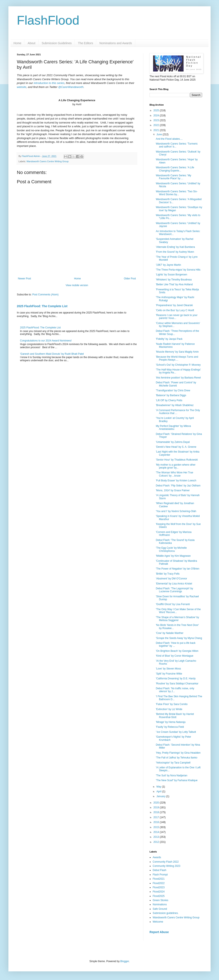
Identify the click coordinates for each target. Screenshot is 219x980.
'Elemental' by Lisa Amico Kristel (174, 584)
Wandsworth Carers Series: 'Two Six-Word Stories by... (177, 193)
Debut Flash (160, 870)
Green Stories (160, 900)
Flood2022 (159, 883)
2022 (157, 125)
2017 (157, 817)
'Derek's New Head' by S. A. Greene (176, 447)
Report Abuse (159, 932)
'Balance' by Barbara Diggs (171, 395)
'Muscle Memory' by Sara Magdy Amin (177, 352)
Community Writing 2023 (166, 866)
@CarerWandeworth (71, 87)
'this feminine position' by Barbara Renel (178, 378)
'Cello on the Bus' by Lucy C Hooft (175, 310)
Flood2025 (159, 896)
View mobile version (77, 285)
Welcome (158, 922)
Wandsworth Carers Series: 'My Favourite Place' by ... (174, 177)
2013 (157, 837)
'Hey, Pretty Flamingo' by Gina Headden (178, 753)
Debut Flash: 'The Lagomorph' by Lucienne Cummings (174, 590)
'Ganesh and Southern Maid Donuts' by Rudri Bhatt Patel (52, 354)
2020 (157, 803)
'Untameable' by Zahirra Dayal (173, 442)
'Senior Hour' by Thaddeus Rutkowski (177, 460)
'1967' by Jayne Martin (168, 265)
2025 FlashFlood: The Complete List (42, 306)
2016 (157, 822)
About (31, 43)
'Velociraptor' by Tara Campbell (173, 763)
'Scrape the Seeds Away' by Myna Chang (179, 638)
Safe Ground (160, 909)
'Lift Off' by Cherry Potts (169, 400)
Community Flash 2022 (166, 862)
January (161, 796)
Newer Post (24, 279)
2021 (157, 130)
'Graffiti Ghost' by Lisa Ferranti (173, 604)
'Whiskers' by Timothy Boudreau (174, 280)
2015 (157, 827)
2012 (157, 842)
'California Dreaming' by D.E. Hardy (176, 679)
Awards (157, 857)
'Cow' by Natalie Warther (170, 633)
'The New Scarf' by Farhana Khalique (177, 780)
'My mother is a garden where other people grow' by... (176, 466)
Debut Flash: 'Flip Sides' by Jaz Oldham (178, 486)
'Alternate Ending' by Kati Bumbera (175, 247)
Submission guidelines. (166, 913)
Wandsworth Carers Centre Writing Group (48, 161)
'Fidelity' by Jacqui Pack (169, 339)
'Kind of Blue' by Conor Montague (175, 656)
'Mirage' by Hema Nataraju (171, 722)
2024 (157, 116)
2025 (157, 110)
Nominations (160, 904)
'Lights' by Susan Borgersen (172, 275)
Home (17, 43)
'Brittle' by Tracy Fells (168, 574)
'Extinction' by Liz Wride (169, 709)
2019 (157, 807)
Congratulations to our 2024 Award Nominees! (46, 341)
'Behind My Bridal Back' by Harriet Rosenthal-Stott (175, 716)
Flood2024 (159, 892)
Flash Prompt (160, 875)
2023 (157, 120)
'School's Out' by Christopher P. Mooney (178, 365)
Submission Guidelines (57, 43)
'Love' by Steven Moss (168, 669)
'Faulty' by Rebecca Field (170, 727)
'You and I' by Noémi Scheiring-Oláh (176, 511)
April (159, 791)
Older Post (130, 279)
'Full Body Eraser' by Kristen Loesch (176, 481)
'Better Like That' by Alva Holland (174, 284)
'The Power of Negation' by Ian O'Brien (178, 569)
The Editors (85, 43)
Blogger (125, 961)
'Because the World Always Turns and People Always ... (177, 358)
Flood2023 (159, 887)
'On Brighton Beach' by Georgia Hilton (177, 651)
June (160, 134)
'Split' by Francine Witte (169, 674)
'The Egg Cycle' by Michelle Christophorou (171, 549)
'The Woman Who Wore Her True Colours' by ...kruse (174, 474)
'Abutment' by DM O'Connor (171, 579)
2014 (157, 832)
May (159, 787)
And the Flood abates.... (169, 139)
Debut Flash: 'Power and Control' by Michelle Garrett (176, 384)
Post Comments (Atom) (45, 295)
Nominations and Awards (116, 43)
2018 (157, 812)
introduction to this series (49, 83)
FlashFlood (48, 20)
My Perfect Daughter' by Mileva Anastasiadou (173, 428)
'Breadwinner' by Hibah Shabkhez (175, 405)
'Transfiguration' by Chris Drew (173, 390)
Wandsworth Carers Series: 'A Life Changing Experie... (175, 169)
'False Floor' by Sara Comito (172, 704)
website (22, 87)
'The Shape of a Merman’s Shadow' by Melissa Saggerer (177, 619)
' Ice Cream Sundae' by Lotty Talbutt (176, 732)
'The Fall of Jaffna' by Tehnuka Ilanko (177, 758)
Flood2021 (159, 879)
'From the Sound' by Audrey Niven (175, 252)
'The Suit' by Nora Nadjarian (172, 776)
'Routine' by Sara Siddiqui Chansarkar (177, 684)
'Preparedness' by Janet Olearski (174, 305)
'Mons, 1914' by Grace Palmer (173, 490)
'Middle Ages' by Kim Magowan (173, 556)
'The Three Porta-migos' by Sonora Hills (178, 270)
